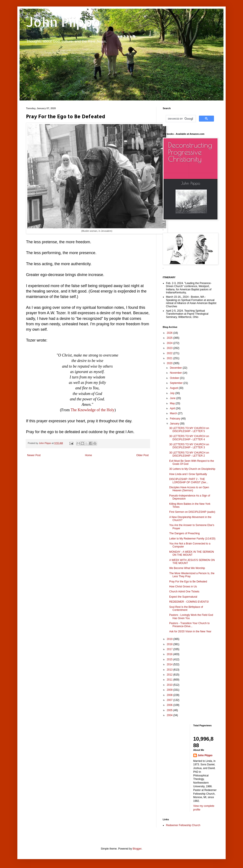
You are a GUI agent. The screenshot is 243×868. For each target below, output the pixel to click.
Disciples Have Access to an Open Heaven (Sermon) (189, 489)
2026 (170, 333)
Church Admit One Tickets (184, 592)
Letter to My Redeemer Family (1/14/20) (192, 539)
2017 (170, 649)
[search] (180, 119)
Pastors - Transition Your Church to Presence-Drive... (189, 625)
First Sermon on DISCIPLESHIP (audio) (192, 512)
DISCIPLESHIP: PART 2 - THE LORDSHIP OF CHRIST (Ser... (189, 481)
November (176, 373)
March (174, 413)
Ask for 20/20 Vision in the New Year (190, 631)
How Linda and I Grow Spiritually (188, 474)
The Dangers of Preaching (184, 533)
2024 (170, 343)
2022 (170, 353)
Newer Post (34, 455)
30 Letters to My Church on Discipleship (192, 469)
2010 (170, 685)
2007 (170, 700)
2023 (170, 348)
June (173, 398)
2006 (170, 705)
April (173, 408)
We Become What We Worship (187, 568)
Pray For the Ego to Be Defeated (188, 582)
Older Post (142, 455)
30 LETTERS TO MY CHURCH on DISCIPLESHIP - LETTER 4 (189, 438)
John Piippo (63, 22)
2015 (170, 659)
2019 (170, 639)
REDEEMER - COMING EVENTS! (189, 602)
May (173, 403)
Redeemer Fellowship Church (183, 825)
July (173, 393)
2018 (170, 644)
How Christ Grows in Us (183, 587)
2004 (170, 715)
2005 (170, 710)
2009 (170, 690)
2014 (170, 664)
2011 (170, 680)
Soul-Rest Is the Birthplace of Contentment (186, 608)
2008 (170, 695)
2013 (170, 670)
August (174, 388)
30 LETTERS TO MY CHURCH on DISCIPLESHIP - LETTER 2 (189, 454)
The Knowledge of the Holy (93, 410)
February (175, 419)
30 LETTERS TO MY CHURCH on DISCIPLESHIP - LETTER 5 (189, 430)
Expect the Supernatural (183, 597)
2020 (170, 363)
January (175, 424)
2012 (170, 675)
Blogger (137, 849)
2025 (170, 338)
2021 (170, 358)
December (176, 368)
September (177, 383)
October (175, 378)
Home (89, 455)
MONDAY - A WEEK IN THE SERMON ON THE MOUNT (192, 553)
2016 (170, 654)
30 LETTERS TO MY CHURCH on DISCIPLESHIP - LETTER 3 (189, 446)
